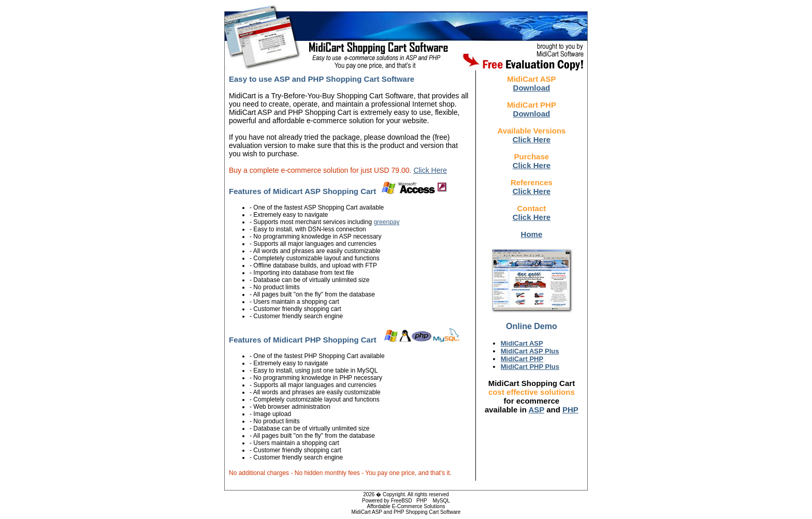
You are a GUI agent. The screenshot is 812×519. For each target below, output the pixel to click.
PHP (570, 410)
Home (532, 234)
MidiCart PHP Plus (530, 367)
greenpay (386, 222)
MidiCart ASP (522, 343)
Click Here (430, 170)
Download (532, 88)
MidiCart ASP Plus (530, 351)
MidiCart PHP (522, 359)
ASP (536, 410)
